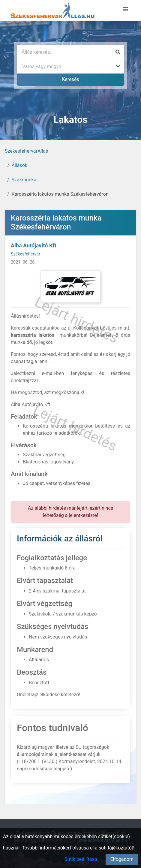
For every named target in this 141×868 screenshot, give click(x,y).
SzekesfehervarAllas (26, 151)
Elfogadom (122, 859)
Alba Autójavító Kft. (34, 245)
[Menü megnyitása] (125, 9)
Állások (19, 165)
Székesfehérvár (25, 254)
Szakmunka (24, 180)
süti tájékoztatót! (117, 848)
